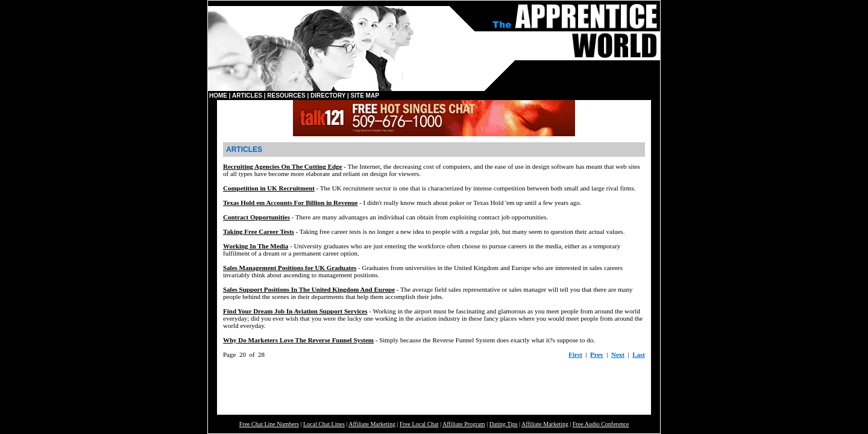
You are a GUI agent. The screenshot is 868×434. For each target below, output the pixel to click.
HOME (218, 96)
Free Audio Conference (601, 424)
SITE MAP (365, 96)
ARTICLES (247, 96)
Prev (597, 354)
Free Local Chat (419, 424)
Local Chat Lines (324, 424)
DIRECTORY (328, 96)
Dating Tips (504, 424)
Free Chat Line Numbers (269, 424)
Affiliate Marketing (372, 424)
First (575, 354)
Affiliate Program (464, 424)
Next (618, 354)
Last (639, 354)
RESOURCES (286, 96)
